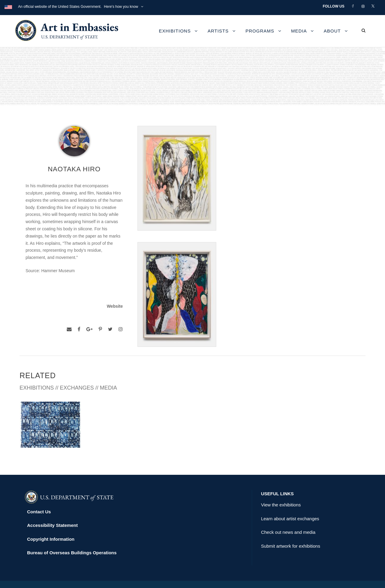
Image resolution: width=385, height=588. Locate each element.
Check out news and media (288, 519)
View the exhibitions (281, 492)
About (332, 31)
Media (299, 31)
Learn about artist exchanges (290, 505)
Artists (218, 31)
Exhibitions (175, 31)
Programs (260, 31)
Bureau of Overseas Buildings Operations (72, 540)
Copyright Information (51, 526)
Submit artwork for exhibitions (291, 533)
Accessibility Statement (52, 512)
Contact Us (39, 498)
